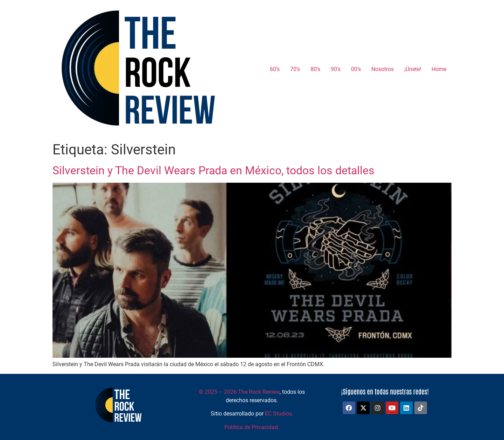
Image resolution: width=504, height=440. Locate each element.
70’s (295, 69)
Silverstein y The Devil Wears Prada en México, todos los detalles (213, 170)
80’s (315, 69)
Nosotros (383, 69)
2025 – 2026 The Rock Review (239, 392)
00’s (356, 69)
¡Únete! (413, 69)
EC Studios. (279, 414)
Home (439, 69)
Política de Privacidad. (252, 427)
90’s (336, 69)
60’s (275, 69)
